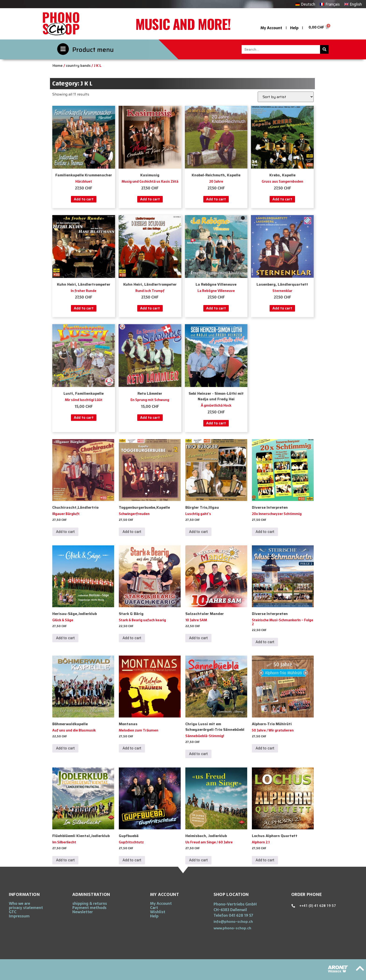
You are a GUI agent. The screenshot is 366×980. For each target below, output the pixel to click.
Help (294, 28)
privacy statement (26, 908)
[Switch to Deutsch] (305, 4)
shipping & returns (90, 903)
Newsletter (83, 912)
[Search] (324, 49)
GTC (13, 912)
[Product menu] (63, 49)
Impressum (19, 916)
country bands (78, 66)
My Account (271, 28)
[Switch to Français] (330, 4)
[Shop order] (286, 97)
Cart (154, 908)
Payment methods (89, 908)
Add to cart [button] (84, 199)
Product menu (93, 50)
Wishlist (158, 912)
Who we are (19, 903)
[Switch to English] (353, 4)
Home (58, 66)
